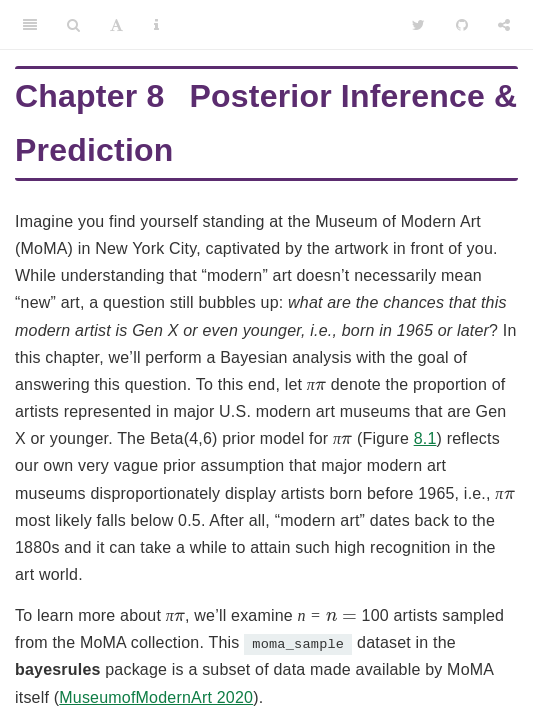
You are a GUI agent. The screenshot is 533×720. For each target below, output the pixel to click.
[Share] (504, 25)
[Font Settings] (116, 25)
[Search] (73, 25)
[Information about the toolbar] (156, 25)
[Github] (462, 25)
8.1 (425, 438)
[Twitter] (418, 25)
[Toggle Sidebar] (30, 25)
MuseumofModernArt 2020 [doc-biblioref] (156, 697)
